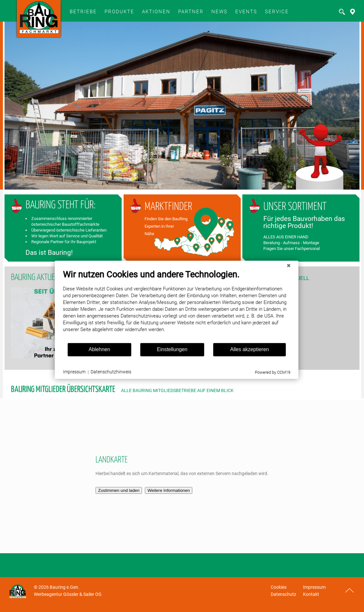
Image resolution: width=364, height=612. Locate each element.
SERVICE (277, 12)
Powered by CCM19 (262, 374)
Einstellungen (162, 351)
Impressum (314, 587)
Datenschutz (283, 594)
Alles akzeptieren (239, 351)
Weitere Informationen (169, 490)
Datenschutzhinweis (101, 373)
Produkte (119, 12)
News (219, 12)
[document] (167, 307)
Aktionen (156, 12)
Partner (191, 12)
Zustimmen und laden (119, 490)
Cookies (279, 587)
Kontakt (311, 594)
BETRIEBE (83, 12)
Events (246, 12)
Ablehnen (90, 351)
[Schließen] (278, 267)
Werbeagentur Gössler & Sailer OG (68, 594)
